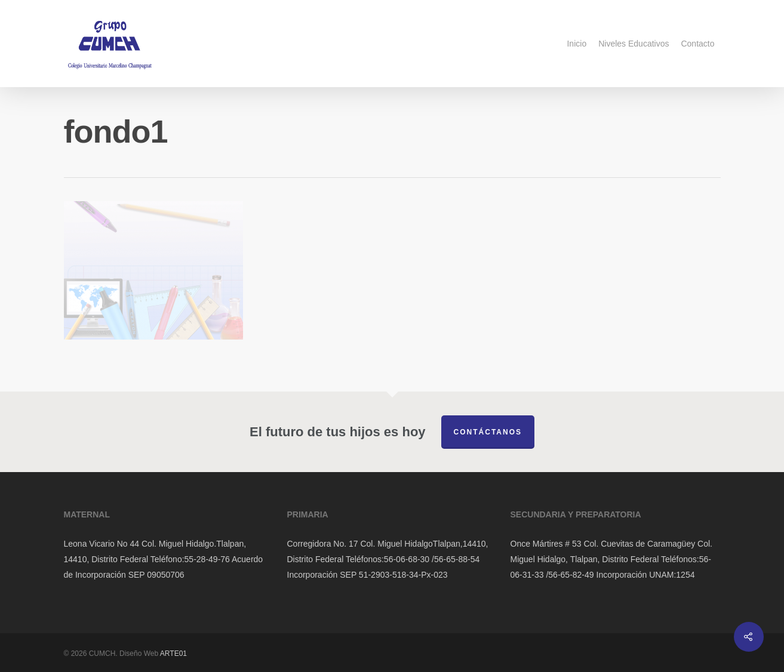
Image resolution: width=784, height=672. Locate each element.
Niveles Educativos (634, 44)
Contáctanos (488, 432)
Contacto (697, 44)
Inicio (577, 44)
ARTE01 (173, 653)
